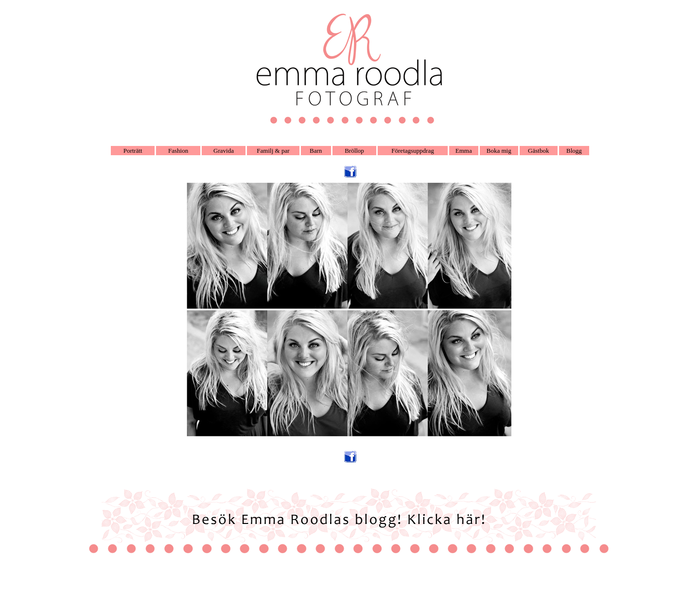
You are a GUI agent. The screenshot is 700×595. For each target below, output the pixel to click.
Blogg (574, 151)
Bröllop (354, 151)
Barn (316, 151)
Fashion (178, 151)
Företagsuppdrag (412, 151)
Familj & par (273, 151)
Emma (464, 151)
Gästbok (538, 151)
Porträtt (133, 151)
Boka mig (499, 151)
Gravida (224, 151)
